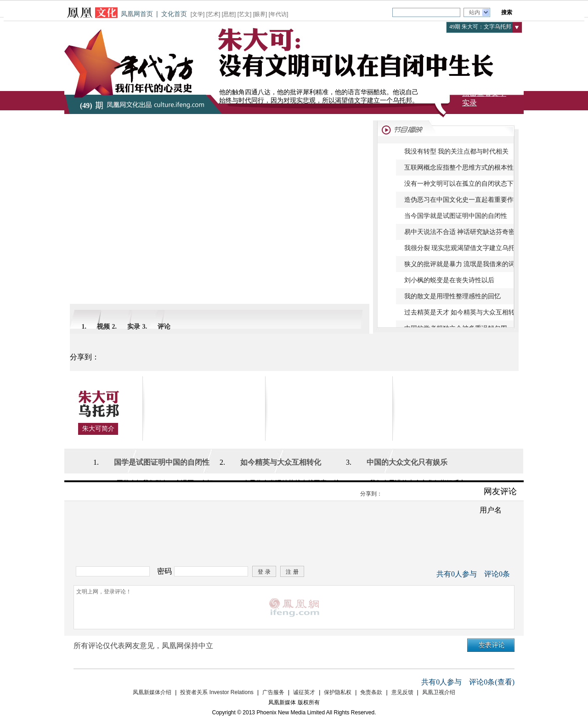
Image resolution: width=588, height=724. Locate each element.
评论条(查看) (492, 682)
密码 (164, 571)
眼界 (260, 14)
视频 (103, 327)
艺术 (213, 14)
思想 (229, 14)
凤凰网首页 (137, 14)
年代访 (278, 14)
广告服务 (273, 692)
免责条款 (371, 692)
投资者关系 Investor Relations (217, 692)
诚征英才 (304, 692)
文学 (198, 14)
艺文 (244, 14)
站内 (475, 12)
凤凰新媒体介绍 (152, 692)
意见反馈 (402, 692)
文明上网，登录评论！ (294, 607)
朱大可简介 (98, 429)
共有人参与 (457, 574)
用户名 (491, 510)
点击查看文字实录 (484, 98)
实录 (134, 327)
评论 (164, 327)
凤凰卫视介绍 (439, 692)
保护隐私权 (338, 692)
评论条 (497, 574)
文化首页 (174, 14)
